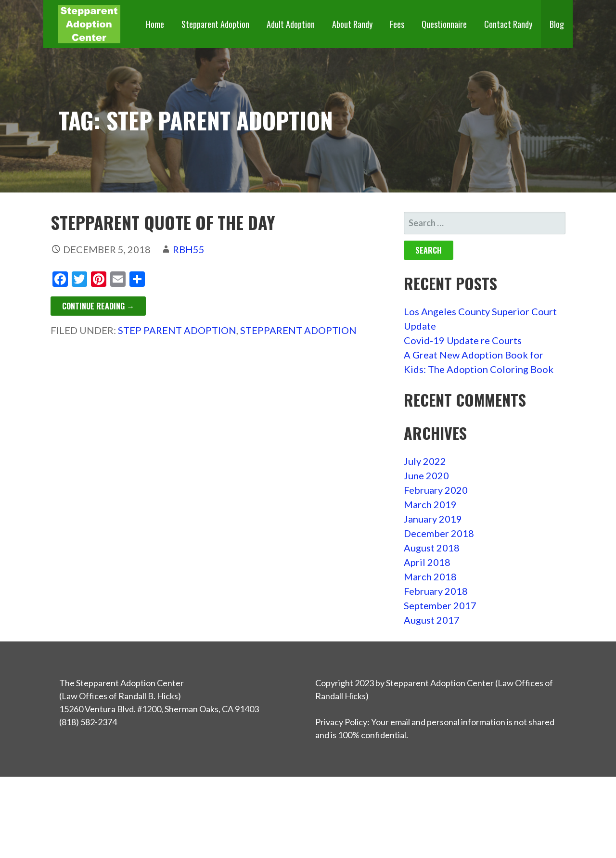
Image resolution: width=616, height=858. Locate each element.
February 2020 (436, 490)
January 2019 (433, 519)
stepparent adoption (298, 330)
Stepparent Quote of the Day (163, 222)
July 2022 (425, 461)
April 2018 (427, 562)
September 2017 (440, 605)
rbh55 (189, 249)
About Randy (352, 24)
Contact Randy (508, 24)
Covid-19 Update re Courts (463, 340)
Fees (397, 24)
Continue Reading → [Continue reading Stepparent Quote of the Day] (98, 306)
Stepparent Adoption (215, 24)
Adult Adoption (291, 24)
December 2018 (439, 533)
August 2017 (432, 620)
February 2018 (436, 591)
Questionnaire (444, 24)
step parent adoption (177, 330)
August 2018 (432, 548)
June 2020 (426, 475)
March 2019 (430, 504)
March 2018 (430, 576)
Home (155, 24)
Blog (557, 24)
